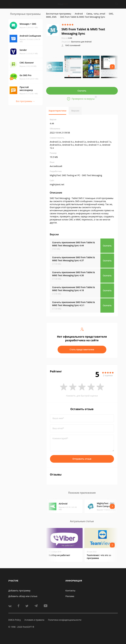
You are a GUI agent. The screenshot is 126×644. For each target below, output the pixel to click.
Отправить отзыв (82, 459)
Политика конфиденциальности (65, 620)
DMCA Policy (15, 620)
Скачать (82, 91)
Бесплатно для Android (81, 42)
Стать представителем (82, 349)
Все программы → (25, 101)
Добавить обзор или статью (23, 596)
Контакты (70, 591)
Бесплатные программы (59, 14)
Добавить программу (19, 591)
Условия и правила (34, 620)
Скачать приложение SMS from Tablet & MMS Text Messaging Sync (74, 244)
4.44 (67, 38)
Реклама (70, 596)
